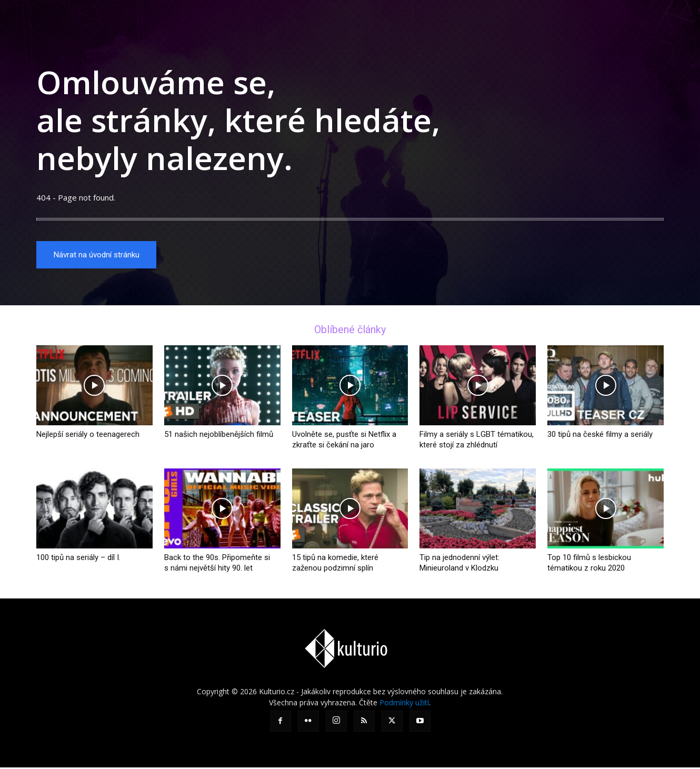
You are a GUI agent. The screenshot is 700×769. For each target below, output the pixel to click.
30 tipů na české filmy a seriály (600, 436)
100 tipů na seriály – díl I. (78, 559)
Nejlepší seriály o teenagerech (88, 436)
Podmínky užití (404, 704)
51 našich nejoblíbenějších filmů (219, 436)
